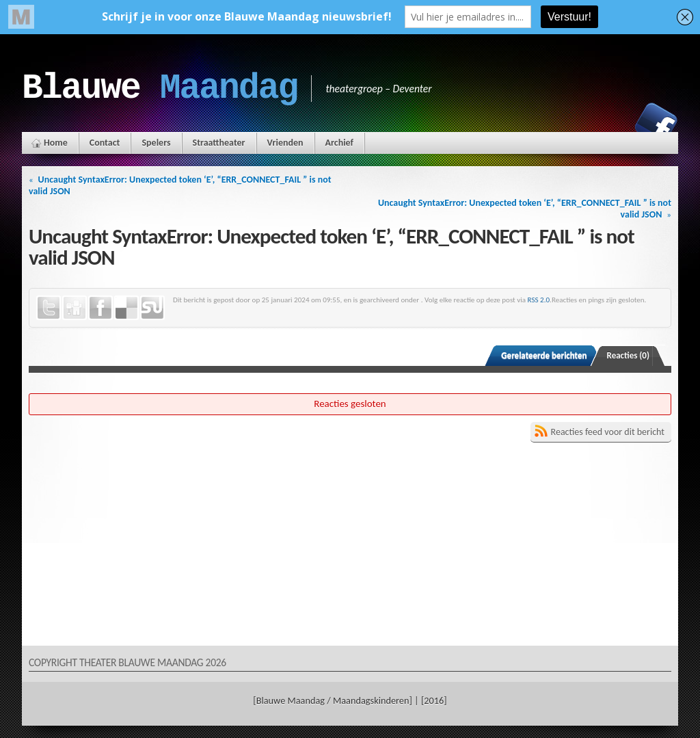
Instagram (609, 124)
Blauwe (160, 88)
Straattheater (219, 143)
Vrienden (285, 143)
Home (56, 143)
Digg (75, 308)
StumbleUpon (152, 308)
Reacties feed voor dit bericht (608, 432)
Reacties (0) (629, 355)
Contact (105, 143)
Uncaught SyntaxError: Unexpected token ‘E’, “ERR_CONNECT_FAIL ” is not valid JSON (180, 185)
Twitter (49, 308)
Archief (339, 143)
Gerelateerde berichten (544, 355)
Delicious (126, 308)
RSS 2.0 (539, 300)
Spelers (156, 143)
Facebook (656, 124)
